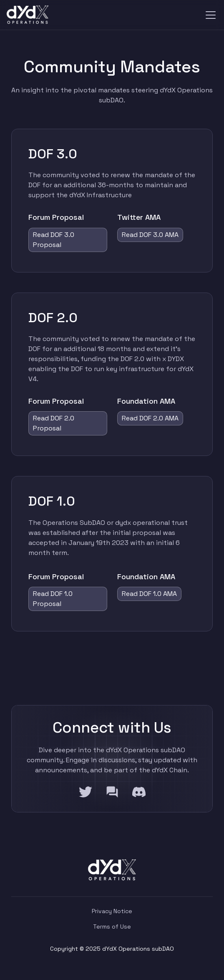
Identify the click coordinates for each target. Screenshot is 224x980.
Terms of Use (112, 927)
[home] (28, 15)
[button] (209, 15)
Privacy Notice (112, 911)
